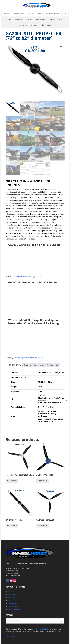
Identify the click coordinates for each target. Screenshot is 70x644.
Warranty (11, 591)
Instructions (12, 594)
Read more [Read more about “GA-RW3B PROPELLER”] (43, 526)
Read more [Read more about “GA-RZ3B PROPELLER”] (43, 481)
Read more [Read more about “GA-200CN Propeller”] (12, 526)
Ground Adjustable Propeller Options (29, 358)
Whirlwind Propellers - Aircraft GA (37, 5)
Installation (39, 365)
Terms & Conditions (15, 610)
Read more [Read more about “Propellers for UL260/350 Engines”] (12, 481)
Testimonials (53, 365)
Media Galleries (13, 606)
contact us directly (40, 629)
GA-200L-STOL (15, 365)
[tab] (15, 365)
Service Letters (13, 597)
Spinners (27, 365)
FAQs (10, 600)
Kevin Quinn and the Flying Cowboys (27, 276)
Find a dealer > (11, 636)
